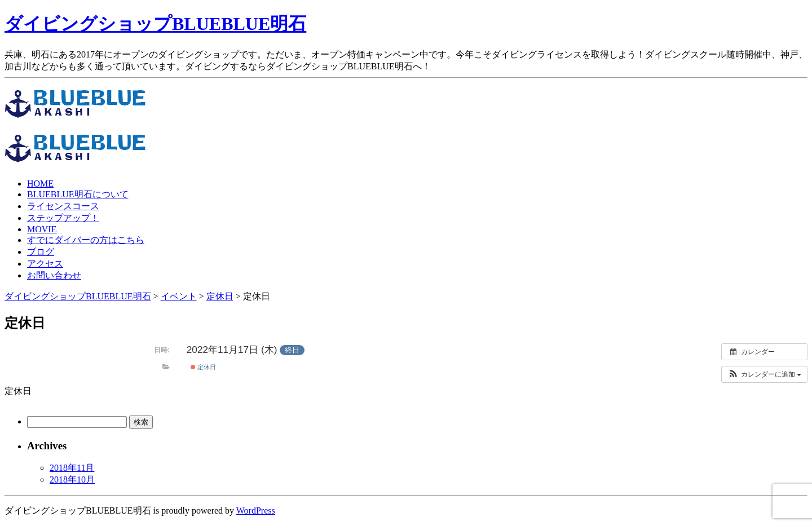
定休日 (203, 367)
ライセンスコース (63, 206)
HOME (40, 184)
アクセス (45, 264)
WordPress (256, 510)
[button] (764, 374)
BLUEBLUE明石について (78, 194)
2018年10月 (72, 479)
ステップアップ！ (63, 218)
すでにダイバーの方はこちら (86, 240)
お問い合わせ (54, 275)
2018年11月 (72, 468)
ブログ (41, 252)
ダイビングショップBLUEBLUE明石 (155, 24)
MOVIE (42, 229)
